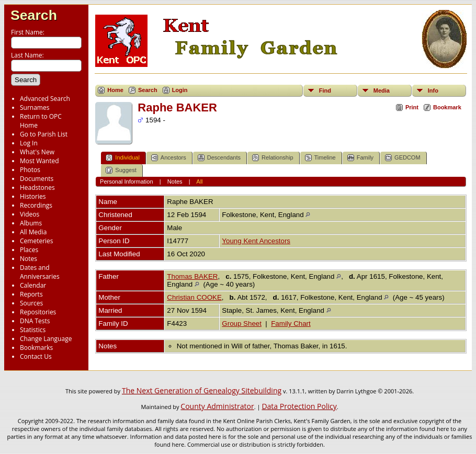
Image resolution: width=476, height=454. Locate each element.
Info (433, 90)
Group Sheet (242, 324)
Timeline (320, 158)
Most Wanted (39, 161)
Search (34, 15)
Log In (29, 143)
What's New (37, 152)
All (199, 181)
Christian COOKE (194, 297)
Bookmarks (36, 348)
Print (412, 107)
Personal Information (127, 181)
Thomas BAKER (192, 276)
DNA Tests (35, 321)
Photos (30, 170)
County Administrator (217, 406)
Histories (33, 196)
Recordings (36, 205)
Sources (31, 303)
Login (180, 90)
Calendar (33, 285)
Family (360, 158)
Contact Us (36, 356)
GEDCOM (403, 158)
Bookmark (447, 107)
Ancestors (169, 158)
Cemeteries (37, 241)
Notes (29, 259)
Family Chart (291, 324)
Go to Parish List (44, 134)
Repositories (38, 312)
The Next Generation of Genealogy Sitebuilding (202, 390)
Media (382, 90)
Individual (122, 158)
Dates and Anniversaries (40, 272)
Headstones (37, 188)
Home (115, 90)
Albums (31, 223)
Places (29, 250)
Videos (30, 214)
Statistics (33, 330)
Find (325, 90)
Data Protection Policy (299, 406)
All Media (33, 232)
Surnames (35, 107)
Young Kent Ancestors (256, 241)
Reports (31, 294)
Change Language (46, 339)
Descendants (219, 158)
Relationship (273, 158)
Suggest (121, 170)
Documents (37, 179)
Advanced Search (45, 99)
